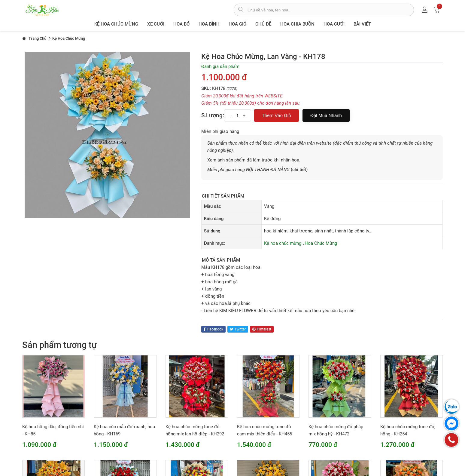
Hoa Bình (209, 24)
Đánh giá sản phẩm (220, 66)
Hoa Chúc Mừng (321, 243)
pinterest (262, 329)
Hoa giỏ (237, 24)
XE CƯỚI (156, 24)
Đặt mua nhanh (326, 115)
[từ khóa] (331, 10)
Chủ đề (263, 24)
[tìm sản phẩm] (241, 10)
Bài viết (362, 24)
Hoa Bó (181, 24)
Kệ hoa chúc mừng (116, 24)
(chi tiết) (299, 170)
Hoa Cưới (334, 24)
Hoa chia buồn (297, 24)
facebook (213, 329)
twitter (238, 329)
